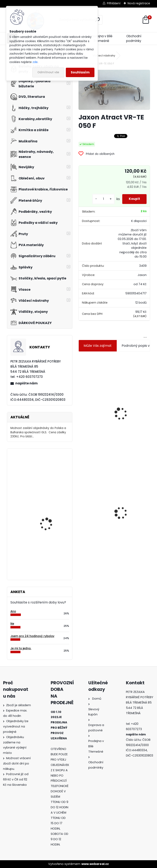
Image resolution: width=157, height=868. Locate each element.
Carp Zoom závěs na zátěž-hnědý (49, 508)
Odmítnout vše (48, 72)
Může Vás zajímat (98, 346)
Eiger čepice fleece (47, 468)
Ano (13, 611)
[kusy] (100, 199)
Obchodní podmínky (134, 38)
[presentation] (80, 404)
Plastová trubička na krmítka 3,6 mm (136, 387)
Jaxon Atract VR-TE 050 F (95, 500)
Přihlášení (114, 3)
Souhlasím (80, 72)
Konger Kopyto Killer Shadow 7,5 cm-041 (132, 499)
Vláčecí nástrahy (104, 56)
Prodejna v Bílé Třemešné (101, 38)
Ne (12, 624)
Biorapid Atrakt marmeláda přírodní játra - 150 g (49, 554)
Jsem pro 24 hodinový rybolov (32, 636)
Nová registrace (139, 3)
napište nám (26, 383)
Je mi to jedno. (21, 648)
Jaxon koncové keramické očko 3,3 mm (96, 390)
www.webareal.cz (95, 864)
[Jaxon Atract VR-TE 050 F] (114, 90)
